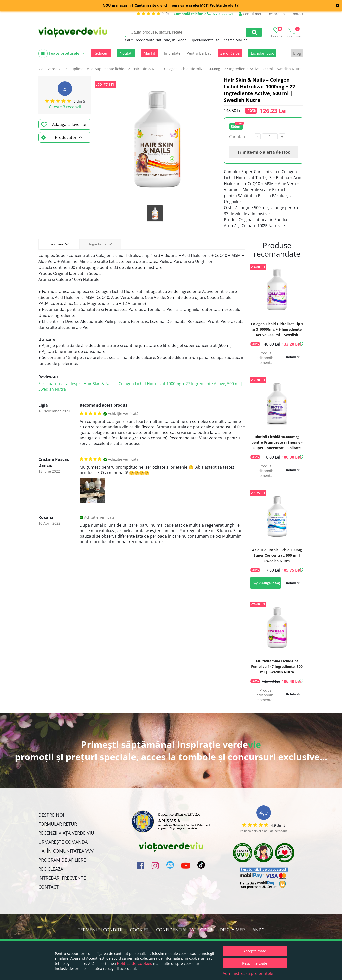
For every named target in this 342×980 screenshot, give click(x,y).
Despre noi (277, 14)
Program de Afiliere (62, 860)
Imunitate (172, 53)
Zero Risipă (230, 53)
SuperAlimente (201, 40)
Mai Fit (149, 53)
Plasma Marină (235, 40)
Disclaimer (232, 930)
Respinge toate (255, 963)
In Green (179, 40)
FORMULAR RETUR (58, 824)
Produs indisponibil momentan (265, 358)
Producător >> (62, 137)
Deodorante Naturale (152, 40)
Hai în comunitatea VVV (66, 851)
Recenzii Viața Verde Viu (66, 833)
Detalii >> (293, 357)
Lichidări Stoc (262, 53)
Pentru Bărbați (199, 53)
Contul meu (251, 14)
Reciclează (51, 869)
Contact (297, 14)
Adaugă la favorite (64, 125)
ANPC (258, 930)
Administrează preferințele (248, 973)
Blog (297, 53)
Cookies (139, 930)
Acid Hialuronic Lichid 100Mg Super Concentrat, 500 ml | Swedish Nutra (277, 555)
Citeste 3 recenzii (65, 107)
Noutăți (126, 53)
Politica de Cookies (135, 963)
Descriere (59, 244)
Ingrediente (101, 244)
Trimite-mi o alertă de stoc (264, 152)
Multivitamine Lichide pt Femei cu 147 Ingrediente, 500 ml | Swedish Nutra (277, 667)
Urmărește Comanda (63, 842)
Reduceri (101, 53)
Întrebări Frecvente (62, 878)
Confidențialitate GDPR (184, 930)
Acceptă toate (255, 951)
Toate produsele (62, 54)
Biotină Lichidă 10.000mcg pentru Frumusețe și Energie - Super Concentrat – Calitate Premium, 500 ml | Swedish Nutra (277, 448)
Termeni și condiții (100, 930)
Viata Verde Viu (51, 69)
